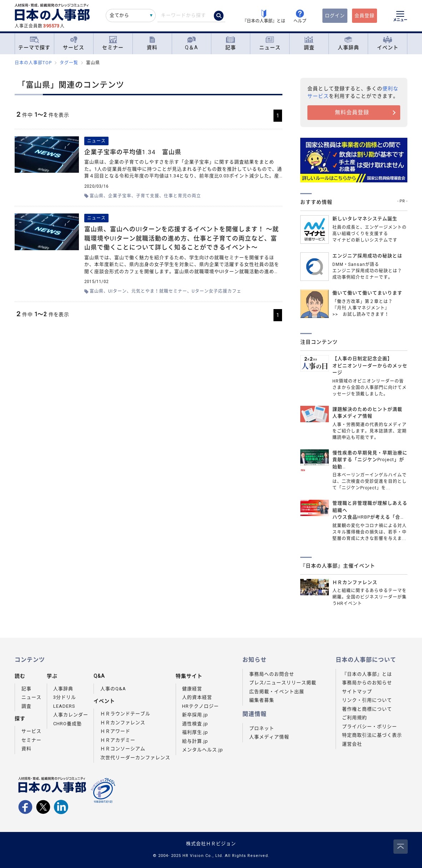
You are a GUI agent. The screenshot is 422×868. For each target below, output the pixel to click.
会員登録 (365, 16)
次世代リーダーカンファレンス (135, 758)
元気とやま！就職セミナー (159, 291)
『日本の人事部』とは (367, 674)
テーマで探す (34, 43)
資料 (152, 43)
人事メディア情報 (269, 737)
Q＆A (192, 43)
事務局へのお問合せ (272, 674)
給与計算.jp (195, 741)
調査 (309, 43)
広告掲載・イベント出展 (277, 692)
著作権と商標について (367, 709)
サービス (74, 43)
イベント (388, 43)
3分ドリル (65, 697)
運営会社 (352, 744)
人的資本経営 (197, 697)
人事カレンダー (71, 715)
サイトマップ (357, 692)
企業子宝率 (120, 196)
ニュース (270, 43)
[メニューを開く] (400, 17)
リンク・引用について (367, 700)
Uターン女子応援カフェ (217, 291)
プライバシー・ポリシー (370, 726)
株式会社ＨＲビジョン (211, 844)
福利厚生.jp (195, 732)
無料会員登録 (352, 112)
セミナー (113, 43)
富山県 (97, 196)
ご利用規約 (355, 718)
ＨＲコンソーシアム (123, 749)
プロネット (262, 728)
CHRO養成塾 (67, 724)
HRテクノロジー (200, 706)
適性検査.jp (195, 724)
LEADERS (64, 706)
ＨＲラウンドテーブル (125, 714)
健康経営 (192, 689)
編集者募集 (262, 700)
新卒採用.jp (195, 715)
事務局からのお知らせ (367, 683)
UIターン (117, 291)
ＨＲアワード (115, 731)
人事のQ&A (113, 689)
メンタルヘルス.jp (203, 750)
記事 (231, 43)
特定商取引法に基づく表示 (372, 735)
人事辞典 (348, 43)
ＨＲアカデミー (118, 740)
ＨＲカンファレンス (123, 723)
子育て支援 (148, 196)
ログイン (335, 16)
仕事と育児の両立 (182, 196)
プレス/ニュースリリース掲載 (283, 683)
